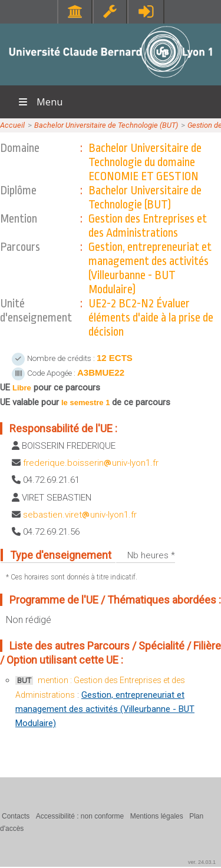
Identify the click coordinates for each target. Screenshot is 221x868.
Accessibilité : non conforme (80, 816)
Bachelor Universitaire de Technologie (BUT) (106, 125)
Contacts (16, 816)
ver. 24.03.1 (202, 862)
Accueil (12, 125)
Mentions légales (157, 816)
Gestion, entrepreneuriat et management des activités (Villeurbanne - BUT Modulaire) (105, 709)
